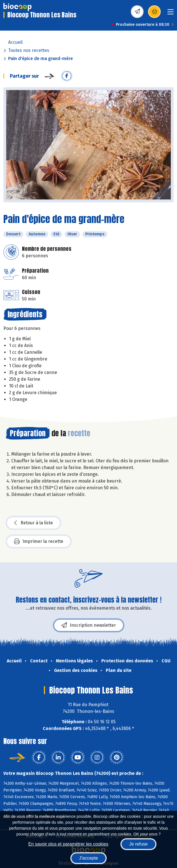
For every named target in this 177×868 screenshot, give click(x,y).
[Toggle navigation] (171, 14)
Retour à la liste (33, 523)
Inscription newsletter (89, 625)
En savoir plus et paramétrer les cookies (68, 844)
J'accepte (88, 858)
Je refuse (138, 844)
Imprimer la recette (39, 541)
